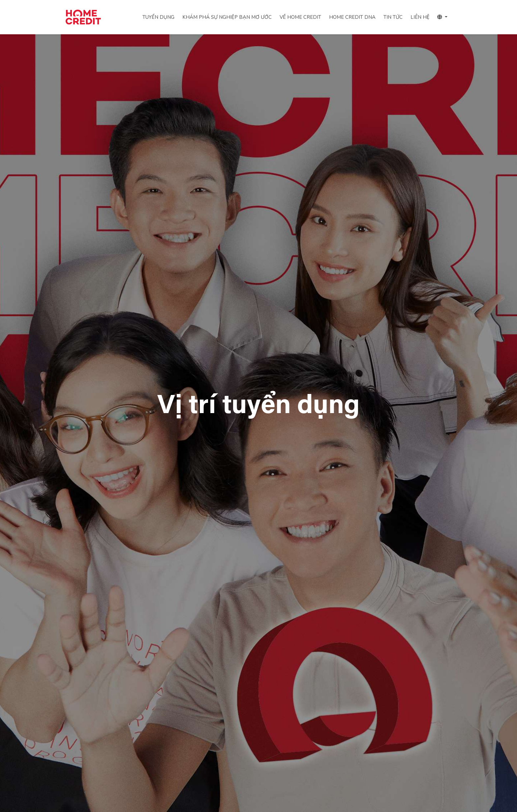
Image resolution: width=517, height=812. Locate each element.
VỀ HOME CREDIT (300, 17)
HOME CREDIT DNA (352, 17)
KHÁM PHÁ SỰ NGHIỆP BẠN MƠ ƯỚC (227, 17)
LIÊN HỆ (420, 17)
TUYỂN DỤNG (158, 17)
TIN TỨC (393, 17)
